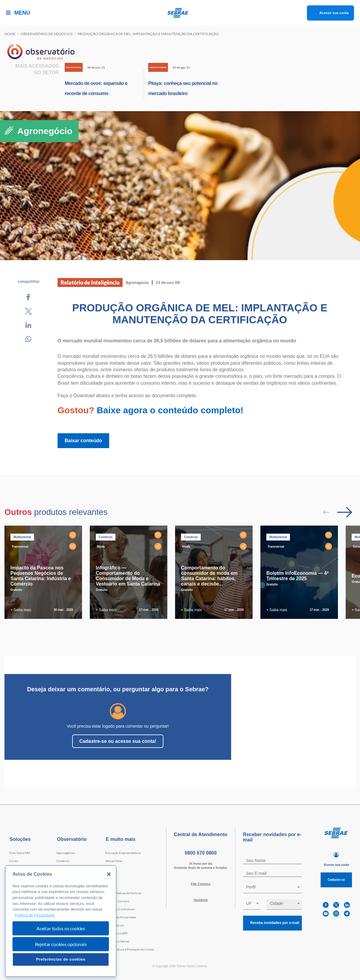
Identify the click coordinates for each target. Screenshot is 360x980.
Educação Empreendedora (123, 853)
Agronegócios (66, 853)
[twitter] (336, 905)
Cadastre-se (336, 880)
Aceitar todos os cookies (61, 928)
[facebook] (326, 905)
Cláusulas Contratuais (120, 909)
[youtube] (326, 914)
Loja (108, 877)
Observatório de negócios (47, 34)
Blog (108, 885)
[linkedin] (347, 905)
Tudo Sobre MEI (20, 853)
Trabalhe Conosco (117, 901)
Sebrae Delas (114, 861)
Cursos (14, 861)
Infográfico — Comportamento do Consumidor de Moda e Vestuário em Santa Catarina (128, 576)
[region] (61, 921)
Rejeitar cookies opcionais (61, 944)
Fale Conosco (201, 884)
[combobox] (272, 888)
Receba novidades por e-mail (272, 923)
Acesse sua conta (327, 13)
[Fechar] (109, 874)
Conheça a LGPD (116, 933)
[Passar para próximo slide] (344, 512)
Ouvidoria (201, 900)
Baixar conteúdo (83, 441)
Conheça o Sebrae (117, 941)
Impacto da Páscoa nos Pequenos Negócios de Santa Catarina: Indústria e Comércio (41, 576)
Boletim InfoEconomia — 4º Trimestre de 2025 (298, 576)
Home (10, 34)
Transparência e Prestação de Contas (130, 949)
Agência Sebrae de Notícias (123, 893)
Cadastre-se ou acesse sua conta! (118, 741)
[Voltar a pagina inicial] (180, 13)
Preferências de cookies (61, 959)
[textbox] (275, 887)
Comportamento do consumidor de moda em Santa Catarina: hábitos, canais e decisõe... (209, 576)
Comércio (63, 861)
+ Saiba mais (21, 610)
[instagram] (336, 914)
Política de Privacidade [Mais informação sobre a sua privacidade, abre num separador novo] (35, 915)
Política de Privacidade (121, 917)
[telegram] (347, 914)
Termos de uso (115, 925)
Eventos (111, 869)
